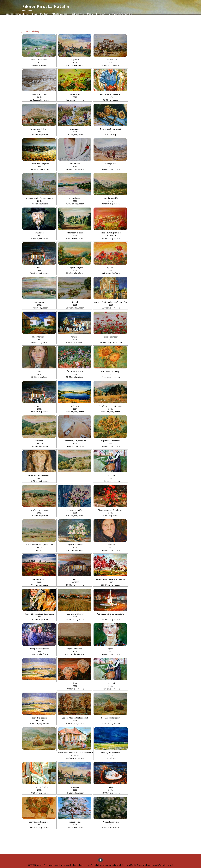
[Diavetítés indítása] (30, 31)
